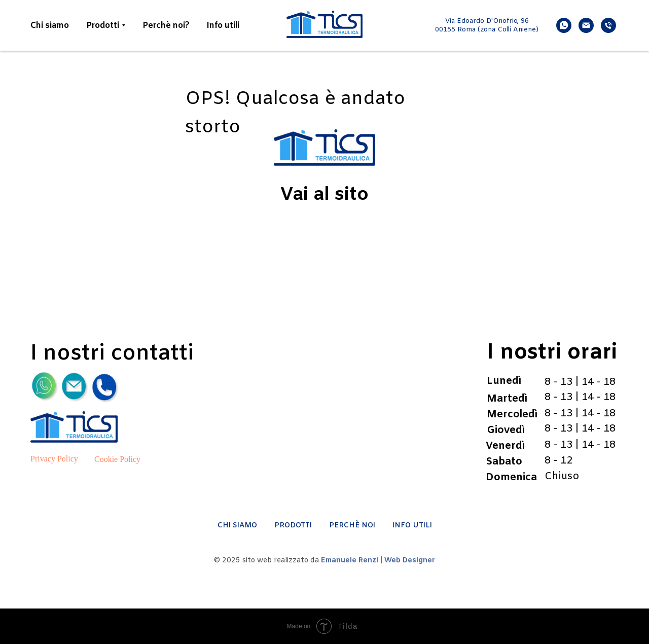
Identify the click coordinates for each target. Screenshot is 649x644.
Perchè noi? (166, 26)
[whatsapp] (564, 25)
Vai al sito (324, 195)
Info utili (223, 26)
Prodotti (103, 26)
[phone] (608, 25)
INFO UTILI (412, 526)
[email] (586, 25)
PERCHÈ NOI (352, 526)
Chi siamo (50, 26)
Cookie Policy (117, 459)
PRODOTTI (293, 526)
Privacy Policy (54, 459)
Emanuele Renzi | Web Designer (378, 561)
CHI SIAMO (237, 526)
